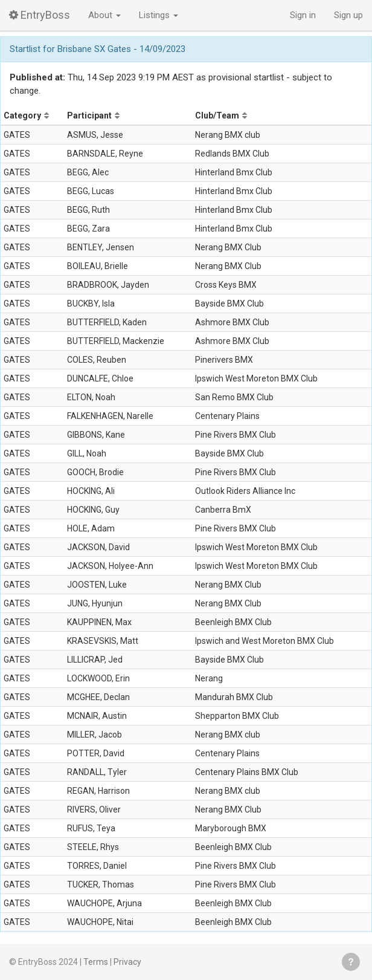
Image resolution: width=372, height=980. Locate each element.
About (104, 15)
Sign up (348, 15)
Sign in (303, 15)
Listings (159, 15)
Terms (96, 962)
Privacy (127, 962)
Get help (351, 962)
